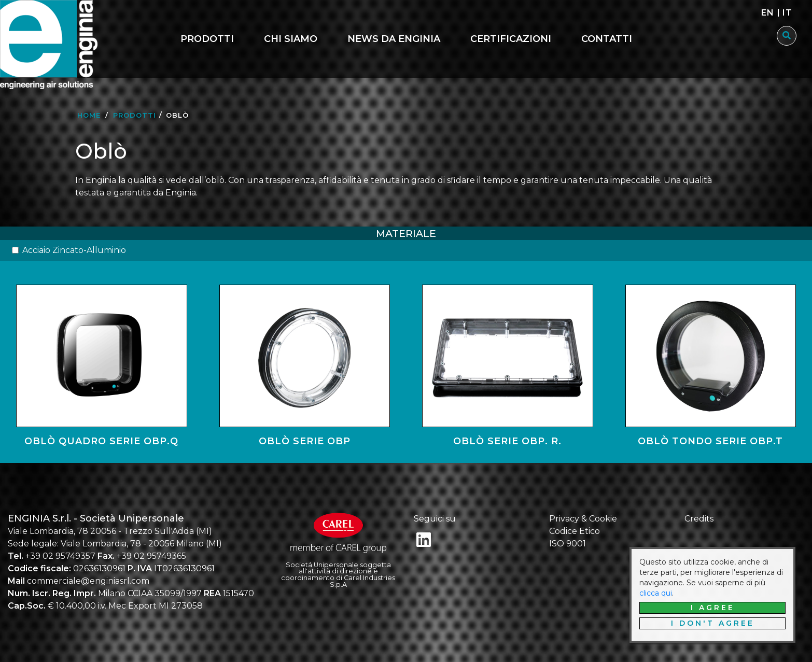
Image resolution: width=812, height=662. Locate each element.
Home (89, 115)
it (787, 13)
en (768, 13)
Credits (699, 519)
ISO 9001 (568, 544)
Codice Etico (575, 531)
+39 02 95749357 (60, 556)
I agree (713, 608)
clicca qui (656, 593)
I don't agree (713, 623)
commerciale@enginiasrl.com (88, 581)
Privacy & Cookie (583, 519)
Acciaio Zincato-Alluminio (74, 250)
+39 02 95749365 (151, 556)
